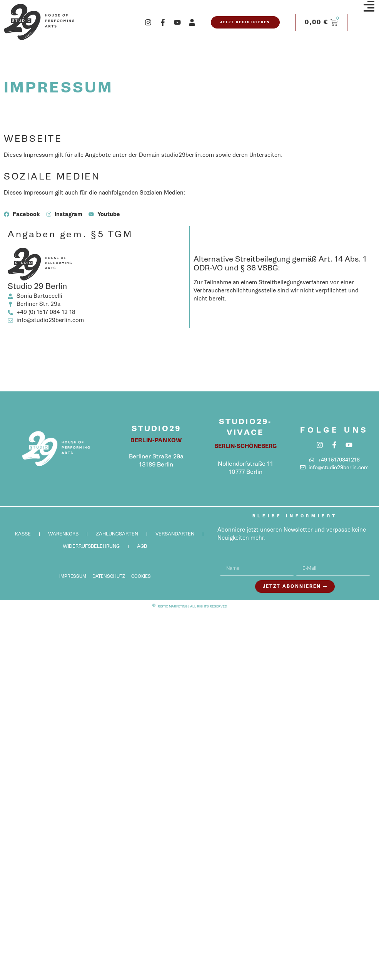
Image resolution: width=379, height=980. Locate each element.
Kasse (23, 534)
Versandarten (175, 534)
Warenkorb (63, 534)
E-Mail (305, 558)
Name (228, 558)
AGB (142, 546)
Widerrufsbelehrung (91, 546)
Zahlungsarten (117, 534)
